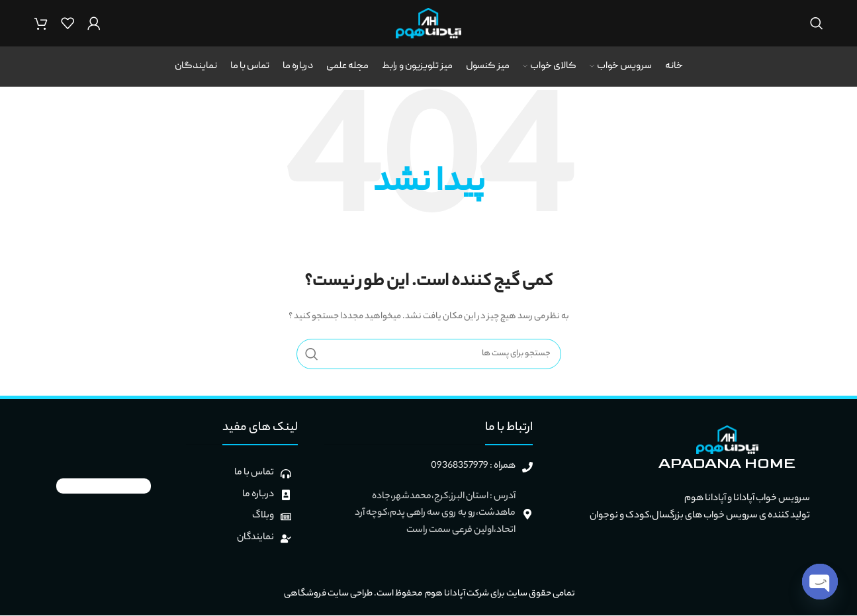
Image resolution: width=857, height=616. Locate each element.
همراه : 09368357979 (473, 466)
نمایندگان (255, 538)
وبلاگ (263, 517)
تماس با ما (254, 473)
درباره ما (258, 495)
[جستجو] (817, 23)
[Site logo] (428, 23)
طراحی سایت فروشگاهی (328, 594)
